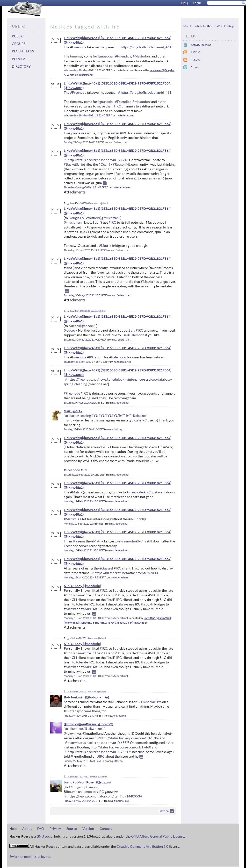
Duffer (71, 711)
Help (13, 829)
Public (18, 36)
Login (197, 3)
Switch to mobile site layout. (30, 857)
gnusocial (106, 56)
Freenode (79, 47)
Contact (106, 829)
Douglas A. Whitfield (84, 218)
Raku (79, 183)
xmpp (88, 792)
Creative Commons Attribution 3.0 (142, 847)
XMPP (87, 609)
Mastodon (142, 56)
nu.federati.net (125, 70)
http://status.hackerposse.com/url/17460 (121, 747)
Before (164, 811)
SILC (153, 595)
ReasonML (123, 164)
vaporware (97, 227)
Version (88, 829)
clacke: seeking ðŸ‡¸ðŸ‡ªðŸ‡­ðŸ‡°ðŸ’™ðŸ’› (100, 416)
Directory (21, 66)
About (27, 829)
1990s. (71, 595)
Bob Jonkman (74, 697)
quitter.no (117, 761)
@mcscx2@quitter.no (80, 724)
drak (67, 411)
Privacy (55, 829)
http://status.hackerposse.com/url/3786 (130, 738)
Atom (194, 67)
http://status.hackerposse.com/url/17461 (98, 752)
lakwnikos (76, 729)
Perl (159, 178)
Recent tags (23, 51)
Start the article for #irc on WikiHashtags (209, 26)
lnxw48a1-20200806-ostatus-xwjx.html (89, 203)
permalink (122, 801)
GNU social (45, 836)
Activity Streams (201, 45)
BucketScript (75, 164)
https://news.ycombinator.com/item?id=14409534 (105, 796)
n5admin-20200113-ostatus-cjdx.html (88, 638)
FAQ (185, 3)
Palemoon (137, 335)
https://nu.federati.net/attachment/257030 (126, 573)
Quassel (107, 568)
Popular (20, 59)
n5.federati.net (119, 618)
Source (72, 829)
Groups (19, 44)
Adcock (74, 326)
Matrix (106, 246)
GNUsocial (147, 702)
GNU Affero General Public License (158, 836)
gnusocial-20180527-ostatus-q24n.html (89, 777)
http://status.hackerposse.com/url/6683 (97, 743)
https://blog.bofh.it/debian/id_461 (146, 47)
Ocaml (105, 164)
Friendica (124, 56)
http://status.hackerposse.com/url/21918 (98, 160)
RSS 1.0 (195, 52)
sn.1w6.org (116, 429)
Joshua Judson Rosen (80, 782)
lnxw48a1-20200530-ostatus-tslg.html (88, 311)
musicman (74, 222)
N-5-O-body (73, 586)
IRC (118, 61)
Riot (69, 268)
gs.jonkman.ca (118, 716)
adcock (72, 330)
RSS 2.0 (195, 60)
